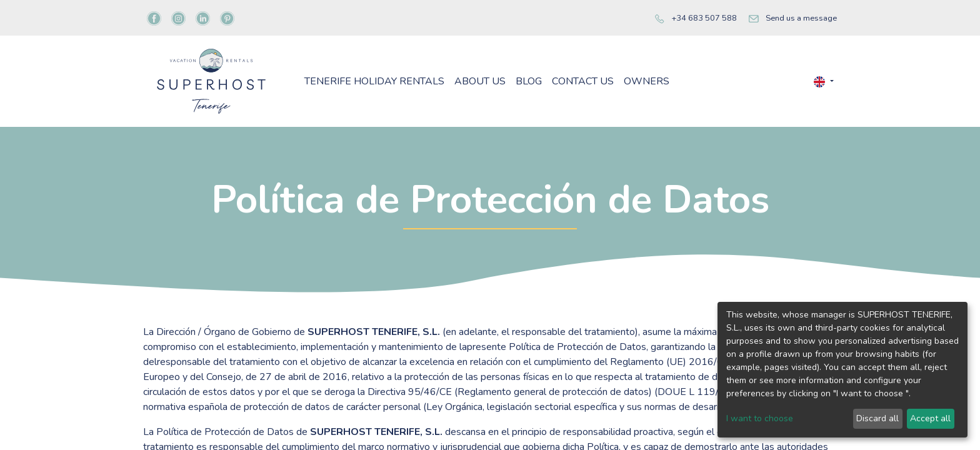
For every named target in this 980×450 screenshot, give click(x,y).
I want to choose (760, 418)
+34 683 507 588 (704, 18)
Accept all (930, 418)
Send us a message (801, 18)
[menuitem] (374, 81)
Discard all (877, 418)
